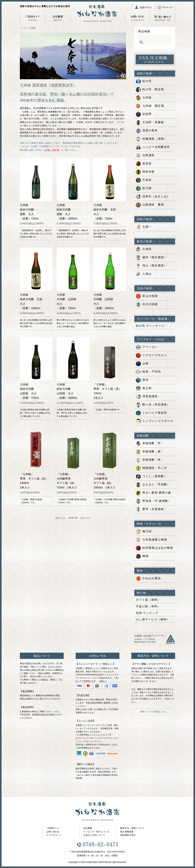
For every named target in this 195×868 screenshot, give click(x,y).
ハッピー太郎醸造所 (153, 147)
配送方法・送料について (132, 828)
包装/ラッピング (147, 613)
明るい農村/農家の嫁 (153, 493)
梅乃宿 (144, 532)
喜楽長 (144, 164)
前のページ (60, 518)
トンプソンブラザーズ (154, 421)
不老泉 (144, 180)
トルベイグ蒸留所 (151, 413)
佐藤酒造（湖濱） (151, 139)
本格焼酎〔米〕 (150, 460)
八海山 (144, 274)
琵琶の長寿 (147, 131)
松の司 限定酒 (150, 90)
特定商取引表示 (128, 835)
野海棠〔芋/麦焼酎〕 (153, 501)
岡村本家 (145, 172)
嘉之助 (144, 388)
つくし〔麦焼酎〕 (151, 476)
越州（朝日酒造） (151, 258)
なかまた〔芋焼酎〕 (153, 485)
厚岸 (142, 380)
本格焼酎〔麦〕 (150, 452)
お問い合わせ (53, 832)
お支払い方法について (94, 835)
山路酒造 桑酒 (150, 205)
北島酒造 (145, 156)
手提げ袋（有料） (148, 606)
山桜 (142, 364)
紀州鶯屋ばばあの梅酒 (154, 548)
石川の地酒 (147, 305)
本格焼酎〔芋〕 (150, 444)
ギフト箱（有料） (148, 600)
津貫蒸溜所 (147, 397)
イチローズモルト (151, 355)
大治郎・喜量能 (150, 123)
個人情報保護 (127, 832)
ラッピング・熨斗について (96, 832)
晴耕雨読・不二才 (151, 468)
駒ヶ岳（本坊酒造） (153, 405)
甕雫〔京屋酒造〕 (151, 509)
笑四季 (144, 114)
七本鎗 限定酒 (150, 106)
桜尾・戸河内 (148, 372)
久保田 (144, 249)
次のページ (85, 518)
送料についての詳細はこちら (153, 712)
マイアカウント (54, 835)
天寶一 (144, 227)
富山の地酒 (147, 296)
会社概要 (88, 828)
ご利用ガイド (53, 828)
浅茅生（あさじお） (153, 197)
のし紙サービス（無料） (153, 619)
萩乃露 (144, 188)
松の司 (144, 81)
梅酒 (142, 556)
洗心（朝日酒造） (151, 266)
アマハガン (147, 347)
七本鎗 (32, 28)
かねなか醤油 (148, 579)
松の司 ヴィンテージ (150, 326)
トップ (23, 28)
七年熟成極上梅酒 (151, 540)
